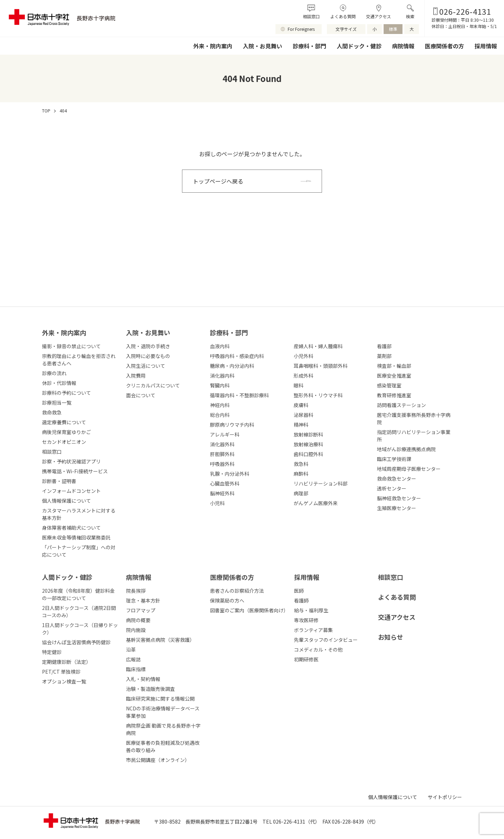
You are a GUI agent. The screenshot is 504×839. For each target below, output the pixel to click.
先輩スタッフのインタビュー (326, 640)
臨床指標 (136, 669)
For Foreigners (301, 29)
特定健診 (52, 652)
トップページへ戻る (218, 181)
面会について (141, 395)
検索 (410, 16)
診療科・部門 (309, 46)
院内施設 (136, 630)
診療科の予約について (66, 393)
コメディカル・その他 (318, 649)
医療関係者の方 (444, 46)
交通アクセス (379, 16)
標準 (393, 29)
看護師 (301, 600)
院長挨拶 (136, 591)
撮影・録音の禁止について (71, 346)
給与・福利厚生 (311, 610)
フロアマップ (141, 610)
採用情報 (486, 46)
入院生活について (146, 366)
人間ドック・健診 (359, 46)
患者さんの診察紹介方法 (237, 591)
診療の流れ (54, 373)
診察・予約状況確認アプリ (71, 461)
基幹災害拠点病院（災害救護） (160, 640)
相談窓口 (311, 16)
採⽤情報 (307, 577)
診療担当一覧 (57, 403)
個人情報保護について (66, 501)
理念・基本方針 (143, 600)
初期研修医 (306, 659)
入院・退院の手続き (148, 346)
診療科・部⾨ (229, 332)
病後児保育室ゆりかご (66, 432)
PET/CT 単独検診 (61, 672)
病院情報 (403, 46)
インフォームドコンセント (71, 491)
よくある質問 (343, 16)
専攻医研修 (306, 620)
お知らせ (391, 637)
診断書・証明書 (59, 481)
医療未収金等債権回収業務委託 (76, 537)
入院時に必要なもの (148, 356)
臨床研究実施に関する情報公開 (160, 699)
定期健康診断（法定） (66, 662)
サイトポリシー (445, 797)
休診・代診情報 (59, 383)
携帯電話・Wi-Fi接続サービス (75, 471)
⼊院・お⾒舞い (148, 332)
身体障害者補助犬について (71, 528)
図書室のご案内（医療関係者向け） (249, 610)
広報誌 (133, 659)
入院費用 (136, 376)
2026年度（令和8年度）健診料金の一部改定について (78, 594)
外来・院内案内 (213, 46)
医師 (299, 591)
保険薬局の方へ (227, 600)
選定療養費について (64, 422)
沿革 (131, 649)
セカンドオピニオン (64, 442)
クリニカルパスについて (153, 385)
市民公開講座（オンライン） (158, 760)
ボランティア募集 (313, 630)
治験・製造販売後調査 (150, 689)
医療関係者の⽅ (232, 577)
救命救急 (52, 412)
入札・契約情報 (143, 679)
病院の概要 (138, 620)
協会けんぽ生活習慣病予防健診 (76, 642)
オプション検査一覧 (64, 681)
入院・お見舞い (262, 46)
